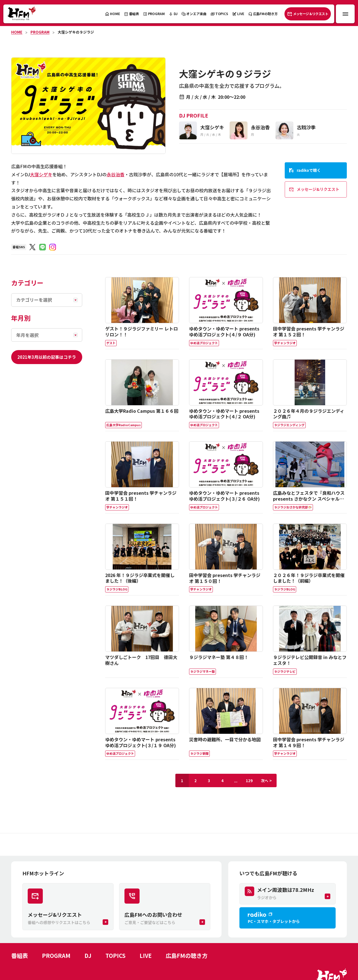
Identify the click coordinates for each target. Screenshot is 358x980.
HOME (17, 32)
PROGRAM (40, 32)
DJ (88, 956)
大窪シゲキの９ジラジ (76, 32)
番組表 (20, 956)
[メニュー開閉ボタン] (345, 14)
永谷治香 (116, 174)
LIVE (146, 956)
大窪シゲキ (41, 174)
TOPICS (116, 956)
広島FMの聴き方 (187, 956)
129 (249, 781)
